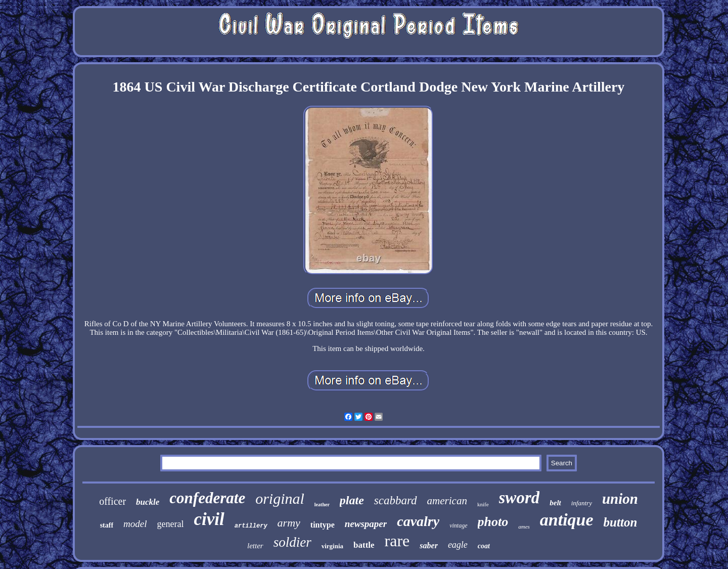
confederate (207, 498)
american (447, 501)
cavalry (418, 521)
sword (519, 498)
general (171, 524)
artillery (251, 526)
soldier (292, 542)
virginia (332, 546)
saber (429, 545)
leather (322, 505)
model (135, 524)
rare (397, 541)
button (621, 522)
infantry (582, 503)
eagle (458, 545)
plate (352, 500)
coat (484, 546)
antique (567, 520)
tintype (323, 525)
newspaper (366, 524)
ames (524, 527)
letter (255, 546)
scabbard (396, 500)
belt (555, 503)
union (620, 499)
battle (364, 545)
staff (107, 525)
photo (493, 522)
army (289, 523)
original (280, 498)
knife (483, 504)
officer (112, 501)
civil (209, 519)
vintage (458, 526)
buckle (148, 502)
